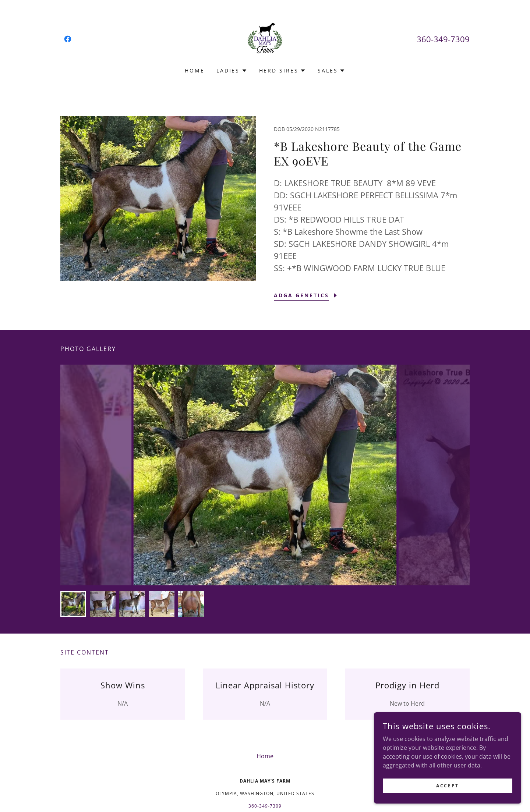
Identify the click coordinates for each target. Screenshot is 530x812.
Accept (447, 790)
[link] (68, 39)
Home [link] (195, 70)
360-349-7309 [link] (443, 39)
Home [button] (265, 756)
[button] (232, 71)
